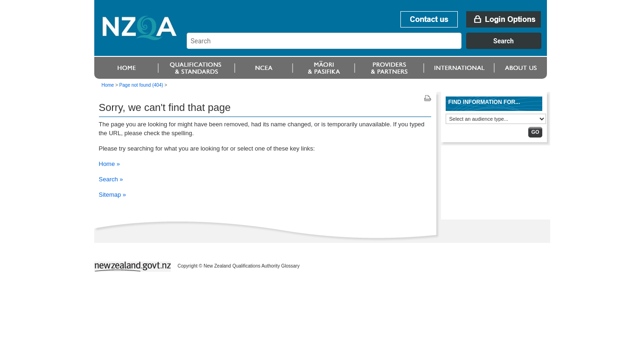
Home (108, 85)
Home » (110, 164)
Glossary (290, 266)
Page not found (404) (141, 85)
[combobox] (368, 47)
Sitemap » (113, 195)
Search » (111, 179)
